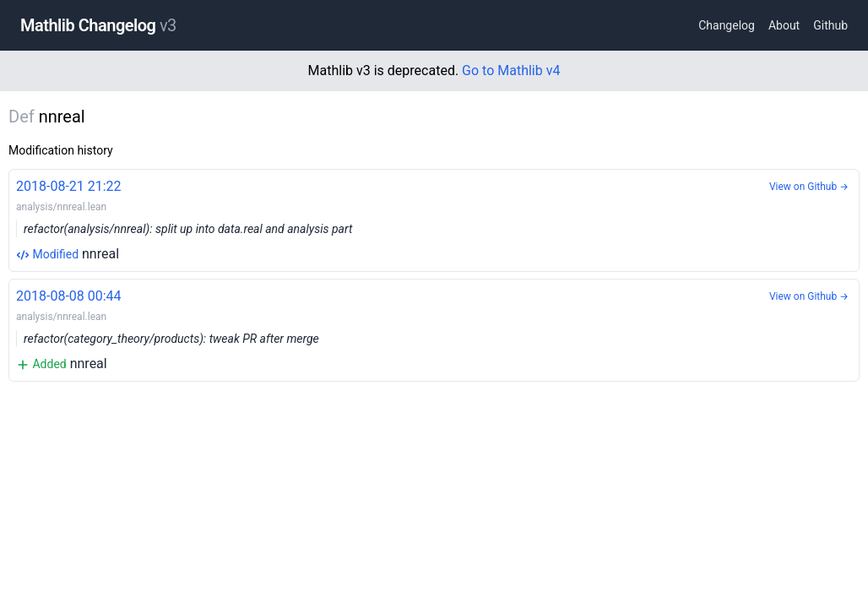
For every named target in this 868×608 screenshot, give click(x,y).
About (784, 25)
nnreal (434, 219)
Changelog (727, 25)
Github (830, 25)
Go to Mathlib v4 (511, 71)
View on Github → (809, 187)
